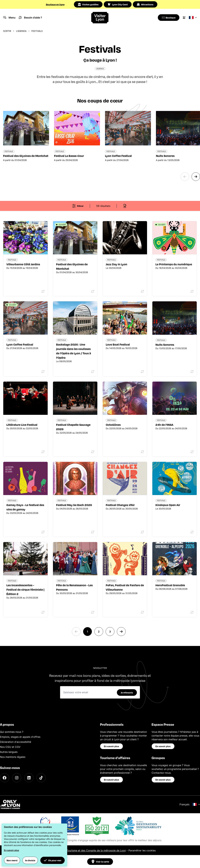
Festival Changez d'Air (120, 505)
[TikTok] (41, 778)
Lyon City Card (118, 4)
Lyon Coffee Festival (20, 344)
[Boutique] (168, 18)
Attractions (145, 4)
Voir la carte (100, 862)
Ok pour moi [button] (52, 860)
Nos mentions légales (13, 757)
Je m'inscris (127, 692)
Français (190, 804)
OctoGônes (113, 425)
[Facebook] (5, 778)
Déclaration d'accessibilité (16, 742)
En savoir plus (111, 746)
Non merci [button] (12, 860)
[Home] (100, 18)
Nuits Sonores (165, 345)
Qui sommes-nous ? (12, 732)
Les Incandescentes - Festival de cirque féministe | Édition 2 (25, 589)
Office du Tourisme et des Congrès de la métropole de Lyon (90, 850)
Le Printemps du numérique (174, 264)
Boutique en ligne (55, 4)
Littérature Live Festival (22, 425)
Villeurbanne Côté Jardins (23, 264)
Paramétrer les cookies (142, 850)
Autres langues (9, 752)
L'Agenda (21, 31)
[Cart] (184, 18)
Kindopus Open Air (168, 505)
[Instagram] (17, 778)
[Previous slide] (185, 177)
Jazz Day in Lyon (116, 264)
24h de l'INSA (164, 425)
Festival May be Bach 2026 (74, 505)
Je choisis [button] (30, 860)
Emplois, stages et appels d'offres (20, 737)
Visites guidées (88, 4)
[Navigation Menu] (9, 18)
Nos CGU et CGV (10, 747)
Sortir (7, 31)
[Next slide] (196, 177)
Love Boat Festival (118, 344)
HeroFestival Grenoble (170, 585)
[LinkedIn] (29, 778)
